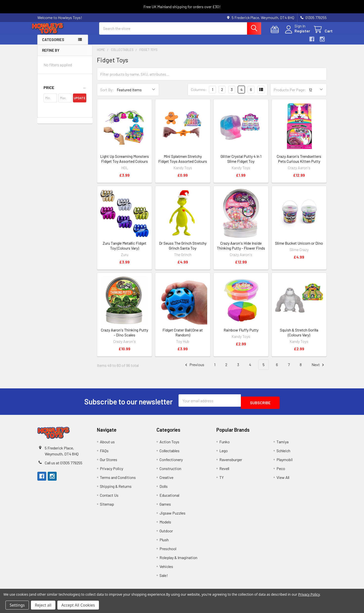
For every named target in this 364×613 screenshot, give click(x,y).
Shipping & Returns (116, 488)
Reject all (43, 605)
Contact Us (109, 497)
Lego (224, 453)
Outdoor (166, 533)
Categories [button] (53, 44)
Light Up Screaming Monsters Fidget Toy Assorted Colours (125, 163)
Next (318, 369)
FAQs (104, 453)
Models (165, 524)
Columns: (199, 94)
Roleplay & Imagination (178, 560)
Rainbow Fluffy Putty (241, 334)
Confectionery (171, 462)
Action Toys (169, 444)
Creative (166, 480)
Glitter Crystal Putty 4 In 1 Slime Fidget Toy (241, 163)
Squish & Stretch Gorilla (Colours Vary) (299, 337)
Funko (225, 444)
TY (222, 480)
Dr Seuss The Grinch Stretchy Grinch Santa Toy (183, 250)
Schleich (283, 453)
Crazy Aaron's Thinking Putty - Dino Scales (125, 337)
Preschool (168, 551)
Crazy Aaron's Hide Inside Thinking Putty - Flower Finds (241, 250)
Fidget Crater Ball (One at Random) (183, 337)
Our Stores (109, 462)
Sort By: (107, 94)
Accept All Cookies (78, 605)
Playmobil (284, 462)
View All (283, 480)
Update (80, 102)
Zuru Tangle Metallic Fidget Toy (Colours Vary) (125, 250)
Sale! (164, 578)
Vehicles (166, 569)
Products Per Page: (290, 94)
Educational (169, 497)
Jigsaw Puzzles (172, 515)
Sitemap (107, 506)
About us (107, 444)
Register (296, 34)
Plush (164, 542)
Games (165, 506)
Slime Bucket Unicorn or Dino (299, 248)
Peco (281, 471)
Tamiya (283, 444)
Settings (17, 605)
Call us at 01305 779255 (64, 465)
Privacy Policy (112, 471)
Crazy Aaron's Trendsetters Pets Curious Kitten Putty (299, 163)
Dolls (164, 488)
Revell (224, 471)
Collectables (170, 453)
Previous (194, 369)
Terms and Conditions (118, 480)
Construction (170, 471)
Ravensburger (231, 462)
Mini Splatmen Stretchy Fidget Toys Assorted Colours (183, 163)
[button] (65, 92)
